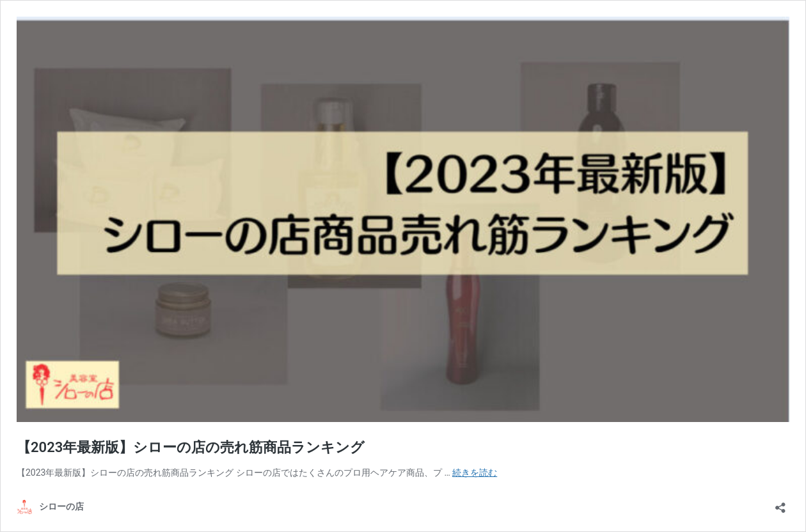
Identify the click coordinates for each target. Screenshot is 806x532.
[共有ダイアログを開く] (780, 504)
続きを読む (475, 473)
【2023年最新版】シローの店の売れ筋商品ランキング (191, 447)
